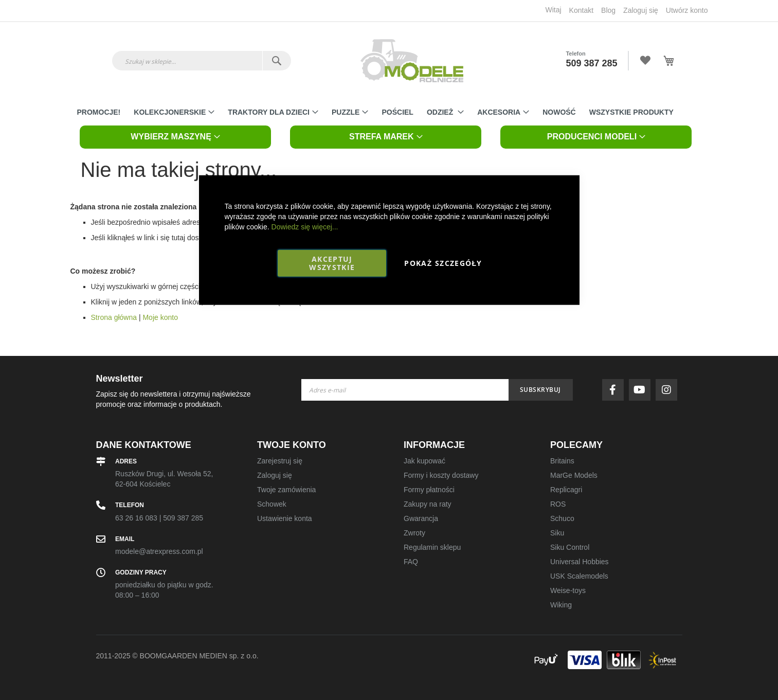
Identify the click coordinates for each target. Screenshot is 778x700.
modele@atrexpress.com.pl (159, 551)
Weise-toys (568, 590)
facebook (616, 390)
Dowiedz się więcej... (305, 226)
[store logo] (412, 61)
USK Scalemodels (579, 576)
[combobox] (202, 61)
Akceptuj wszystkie (332, 263)
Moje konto (160, 317)
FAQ (411, 562)
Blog (608, 10)
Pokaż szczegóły (443, 263)
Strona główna (114, 317)
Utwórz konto (687, 10)
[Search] (276, 61)
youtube (642, 390)
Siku (557, 533)
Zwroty (414, 533)
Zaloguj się (641, 10)
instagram (669, 390)
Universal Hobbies (580, 562)
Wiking (561, 605)
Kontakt (581, 10)
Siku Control (570, 547)
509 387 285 (591, 63)
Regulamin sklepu (432, 547)
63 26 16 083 (136, 518)
